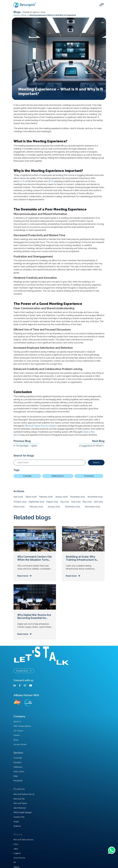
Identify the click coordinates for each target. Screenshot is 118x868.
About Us (17, 722)
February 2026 (46, 497)
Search (96, 462)
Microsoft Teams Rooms (23, 840)
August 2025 (52, 502)
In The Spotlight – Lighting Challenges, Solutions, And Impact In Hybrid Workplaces (26, 446)
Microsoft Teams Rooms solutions (41, 426)
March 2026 (31, 497)
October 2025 (20, 502)
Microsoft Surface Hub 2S (24, 794)
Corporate (27, 476)
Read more (24, 576)
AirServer (17, 826)
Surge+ (16, 822)
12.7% (22, 181)
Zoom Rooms (19, 858)
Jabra (16, 849)
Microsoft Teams (20, 803)
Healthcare (18, 767)
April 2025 (98, 502)
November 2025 (95, 497)
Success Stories (20, 744)
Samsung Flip (19, 799)
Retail (16, 776)
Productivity (89, 476)
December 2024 (73, 507)
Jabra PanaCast (20, 808)
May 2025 (87, 502)
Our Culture (18, 731)
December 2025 (78, 497)
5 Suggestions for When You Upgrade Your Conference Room (92, 446)
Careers (17, 735)
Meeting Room (58, 476)
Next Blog (98, 441)
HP (15, 862)
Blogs (17, 12)
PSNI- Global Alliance (22, 726)
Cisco (16, 844)
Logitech (17, 853)
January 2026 (61, 497)
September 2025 (36, 502)
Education (18, 762)
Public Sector (19, 772)
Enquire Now (24, 671)
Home (16, 15)
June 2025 (76, 502)
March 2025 (19, 507)
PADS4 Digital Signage (22, 812)
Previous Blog (22, 441)
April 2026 (18, 497)
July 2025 (65, 502)
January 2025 (54, 507)
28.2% (51, 181)
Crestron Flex (19, 817)
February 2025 (36, 507)
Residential (18, 781)
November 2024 (93, 507)
